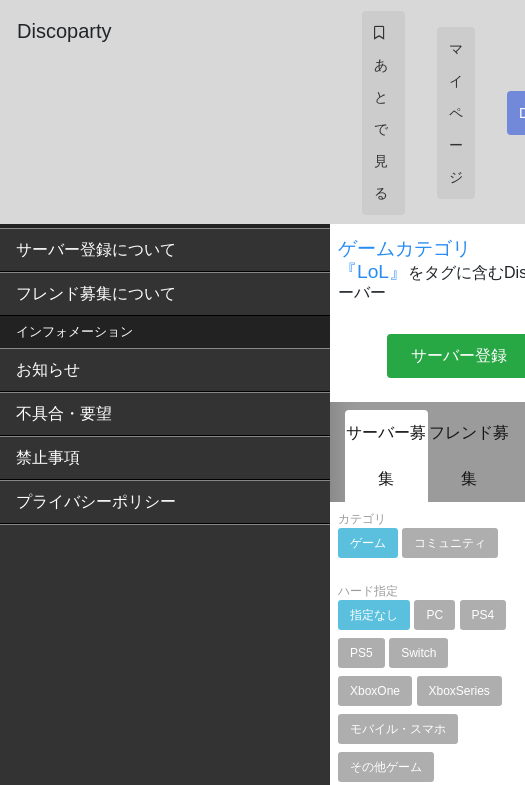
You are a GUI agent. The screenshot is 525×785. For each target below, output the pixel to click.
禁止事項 (48, 457)
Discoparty (64, 31)
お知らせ (48, 369)
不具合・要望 (64, 413)
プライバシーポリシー (96, 501)
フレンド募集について (96, 293)
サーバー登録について (96, 249)
